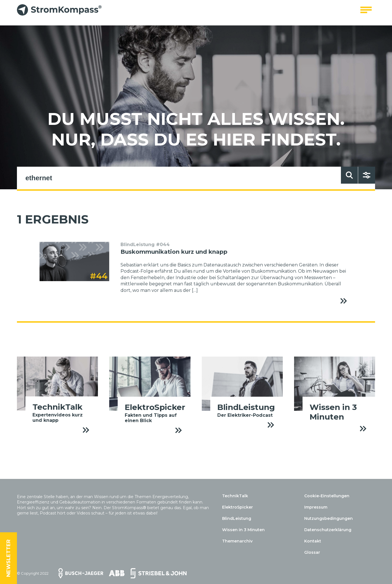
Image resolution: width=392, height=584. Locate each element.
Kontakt (313, 541)
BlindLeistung (237, 518)
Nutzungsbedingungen (329, 518)
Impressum (316, 507)
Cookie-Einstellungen (327, 496)
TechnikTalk (235, 496)
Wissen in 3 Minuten (243, 530)
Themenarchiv (237, 541)
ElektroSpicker (237, 507)
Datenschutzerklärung (328, 530)
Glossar (312, 552)
